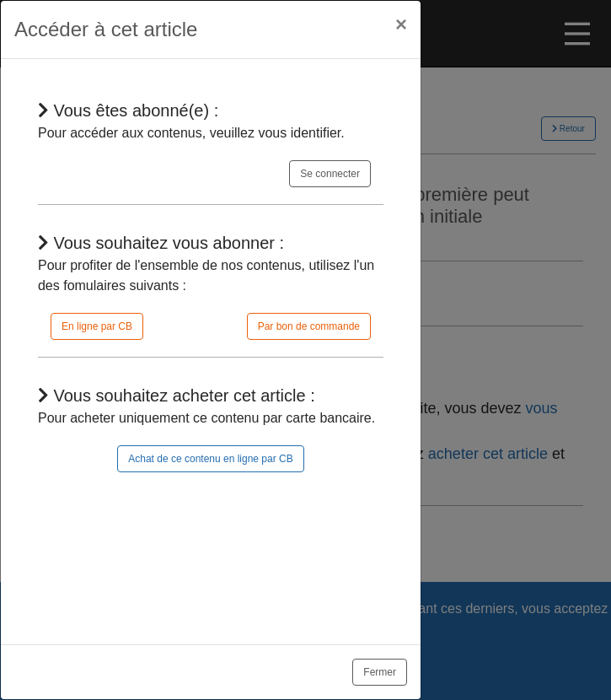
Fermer (380, 672)
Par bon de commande (309, 326)
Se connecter (330, 174)
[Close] (401, 24)
